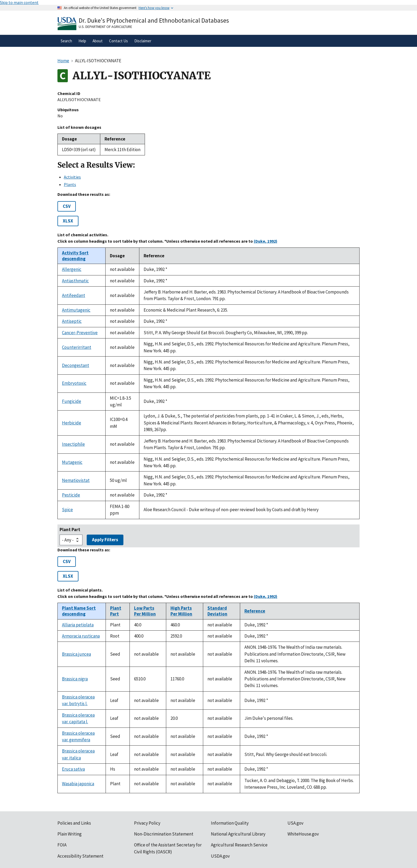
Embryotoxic (74, 383)
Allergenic (72, 269)
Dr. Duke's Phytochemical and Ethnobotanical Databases (154, 20)
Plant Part (70, 530)
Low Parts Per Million (145, 611)
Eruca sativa (73, 769)
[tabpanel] (208, 355)
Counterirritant (77, 347)
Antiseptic (72, 321)
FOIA (62, 845)
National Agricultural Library (238, 834)
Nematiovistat (76, 480)
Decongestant (76, 365)
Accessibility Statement (80, 856)
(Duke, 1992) (266, 241)
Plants (70, 184)
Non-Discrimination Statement (164, 834)
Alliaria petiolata (78, 625)
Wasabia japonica (78, 784)
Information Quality (230, 823)
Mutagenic (72, 462)
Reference (255, 611)
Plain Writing (70, 834)
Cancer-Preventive (80, 333)
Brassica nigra (75, 679)
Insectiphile (73, 444)
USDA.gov (220, 856)
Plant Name (79, 611)
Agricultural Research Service (239, 845)
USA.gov (295, 823)
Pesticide (71, 495)
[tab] (212, 177)
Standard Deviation (217, 611)
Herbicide (72, 423)
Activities (72, 177)
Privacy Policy (147, 823)
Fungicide (72, 401)
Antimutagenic (76, 310)
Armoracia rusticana (81, 636)
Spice (67, 510)
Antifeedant (74, 295)
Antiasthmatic (75, 281)
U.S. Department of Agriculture (105, 27)
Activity (75, 256)
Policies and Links (74, 823)
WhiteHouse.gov (303, 834)
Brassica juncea (76, 654)
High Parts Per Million (181, 611)
